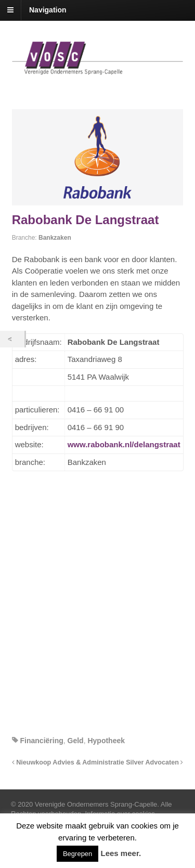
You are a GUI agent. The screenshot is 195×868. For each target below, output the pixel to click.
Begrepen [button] (77, 854)
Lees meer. (121, 853)
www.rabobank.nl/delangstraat (124, 444)
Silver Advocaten (154, 762)
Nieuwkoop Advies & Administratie (68, 762)
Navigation (48, 10)
